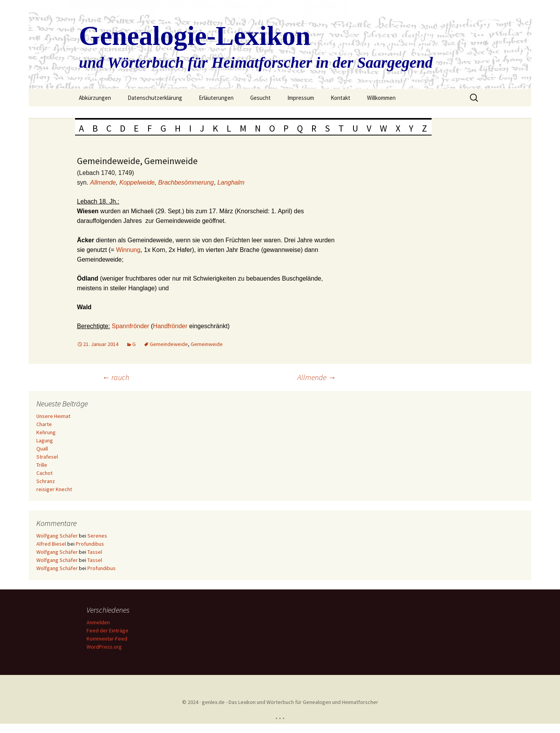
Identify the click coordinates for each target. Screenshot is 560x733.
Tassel (95, 552)
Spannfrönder (131, 326)
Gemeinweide (207, 344)
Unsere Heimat (53, 416)
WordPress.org (104, 647)
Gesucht (260, 98)
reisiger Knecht (54, 489)
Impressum (301, 98)
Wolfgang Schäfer (57, 536)
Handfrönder (171, 326)
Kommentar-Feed (107, 639)
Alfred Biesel (51, 544)
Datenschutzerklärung (155, 98)
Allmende (103, 182)
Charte (44, 424)
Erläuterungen (216, 98)
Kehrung (46, 432)
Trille (42, 465)
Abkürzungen (95, 98)
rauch (116, 377)
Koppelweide (137, 182)
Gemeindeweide (169, 344)
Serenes (97, 536)
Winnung (128, 250)
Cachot (44, 473)
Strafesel (47, 457)
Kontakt (341, 98)
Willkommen (381, 98)
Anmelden (98, 622)
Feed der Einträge (108, 630)
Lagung (45, 440)
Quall (42, 449)
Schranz (46, 481)
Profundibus (90, 544)
